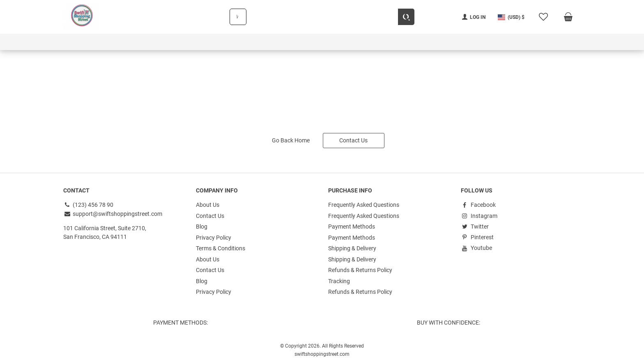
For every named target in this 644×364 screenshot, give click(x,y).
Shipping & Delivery (352, 247)
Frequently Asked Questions (364, 204)
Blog (202, 226)
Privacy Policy (214, 236)
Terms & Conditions (221, 247)
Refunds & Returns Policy (360, 268)
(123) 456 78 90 (88, 204)
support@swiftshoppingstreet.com (113, 213)
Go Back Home (291, 140)
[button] (511, 17)
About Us (208, 204)
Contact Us (353, 140)
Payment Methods (352, 226)
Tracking (339, 279)
